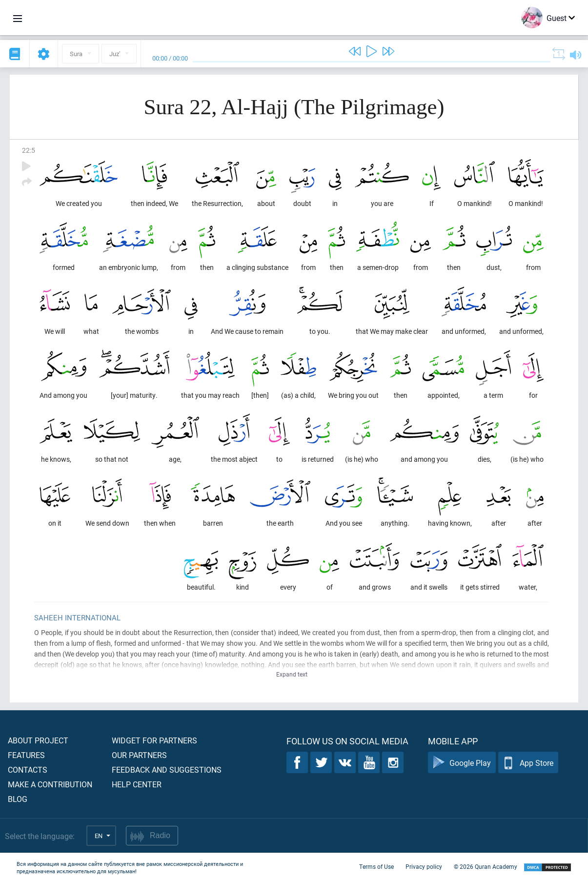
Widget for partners (154, 740)
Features (26, 755)
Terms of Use (376, 866)
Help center (137, 784)
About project (38, 740)
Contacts (28, 769)
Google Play (462, 763)
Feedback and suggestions (167, 769)
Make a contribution (50, 784)
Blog (18, 799)
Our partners (139, 755)
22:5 (29, 150)
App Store (528, 763)
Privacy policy (424, 866)
